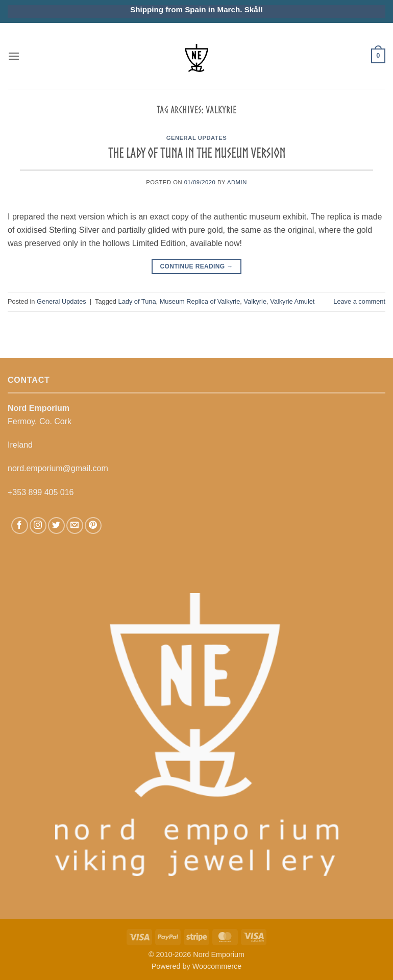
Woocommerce (217, 966)
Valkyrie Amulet (292, 301)
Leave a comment (359, 301)
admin (237, 182)
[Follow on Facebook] (20, 525)
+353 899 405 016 (41, 492)
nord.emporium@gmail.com (58, 468)
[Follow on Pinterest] (93, 525)
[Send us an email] (75, 525)
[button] (14, 56)
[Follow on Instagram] (38, 525)
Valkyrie (255, 301)
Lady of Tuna (137, 301)
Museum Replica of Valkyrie (200, 301)
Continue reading (196, 267)
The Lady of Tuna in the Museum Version (197, 153)
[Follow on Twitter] (56, 525)
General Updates (197, 138)
